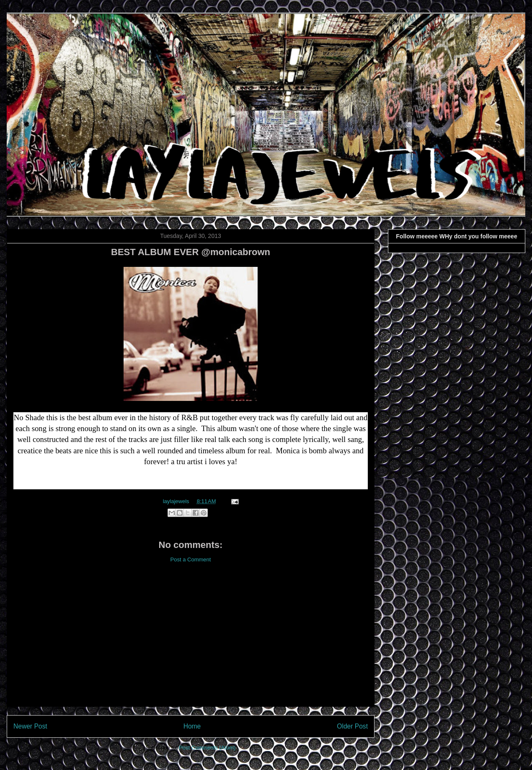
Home (192, 726)
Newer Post (30, 726)
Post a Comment (191, 559)
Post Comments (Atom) (207, 748)
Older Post (352, 726)
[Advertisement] (191, 641)
